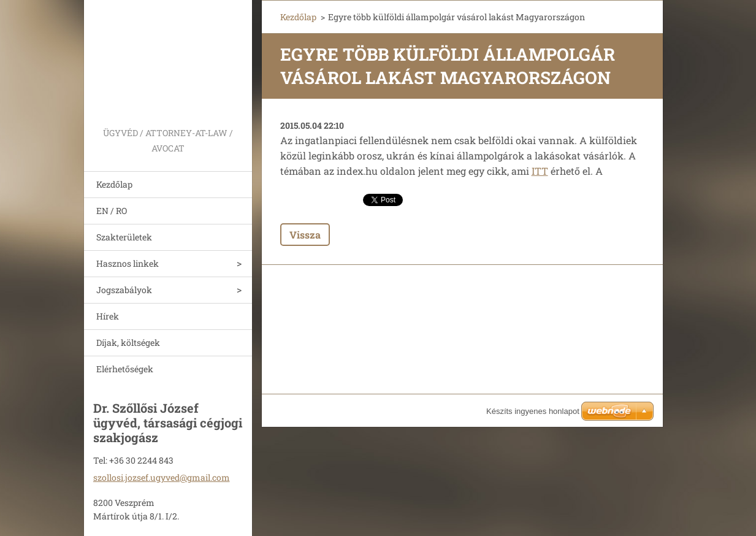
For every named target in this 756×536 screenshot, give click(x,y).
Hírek (108, 316)
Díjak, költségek (128, 343)
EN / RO (112, 211)
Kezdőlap (114, 184)
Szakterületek (124, 237)
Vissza (305, 235)
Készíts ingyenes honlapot (533, 411)
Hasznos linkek (128, 263)
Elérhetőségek (125, 369)
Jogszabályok (124, 290)
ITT (540, 171)
